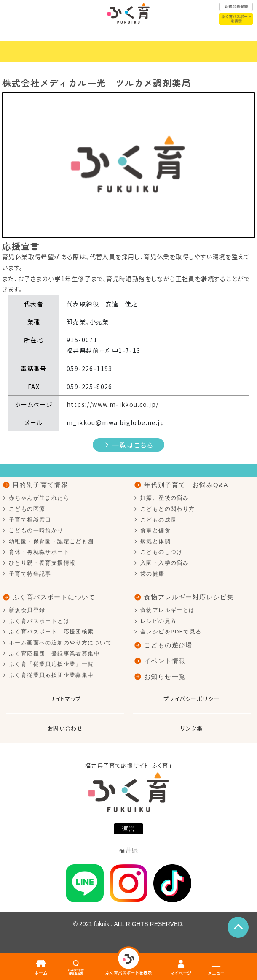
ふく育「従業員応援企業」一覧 (51, 664)
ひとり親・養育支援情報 (42, 563)
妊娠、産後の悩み (165, 498)
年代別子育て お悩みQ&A (186, 485)
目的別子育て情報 (40, 485)
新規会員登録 (27, 610)
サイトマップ (65, 699)
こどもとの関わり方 (168, 509)
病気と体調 (155, 541)
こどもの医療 (27, 509)
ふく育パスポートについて (54, 597)
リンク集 (192, 728)
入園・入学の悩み (165, 563)
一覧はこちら (133, 445)
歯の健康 (153, 574)
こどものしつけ (162, 552)
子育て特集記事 (30, 574)
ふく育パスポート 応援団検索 (51, 632)
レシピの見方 (158, 621)
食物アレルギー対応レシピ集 (189, 597)
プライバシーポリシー (192, 699)
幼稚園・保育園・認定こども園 (51, 541)
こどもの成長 (158, 520)
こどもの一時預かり (36, 530)
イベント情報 (165, 661)
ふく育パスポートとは (39, 621)
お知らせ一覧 (165, 676)
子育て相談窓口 (30, 520)
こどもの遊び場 (168, 645)
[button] (21, 165)
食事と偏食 (155, 530)
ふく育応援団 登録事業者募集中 (54, 654)
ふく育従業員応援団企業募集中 (51, 675)
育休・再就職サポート (39, 552)
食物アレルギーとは (168, 610)
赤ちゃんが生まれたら (39, 498)
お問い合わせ (65, 728)
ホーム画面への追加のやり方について (60, 643)
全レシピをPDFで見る (171, 632)
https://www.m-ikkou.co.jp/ (112, 404)
